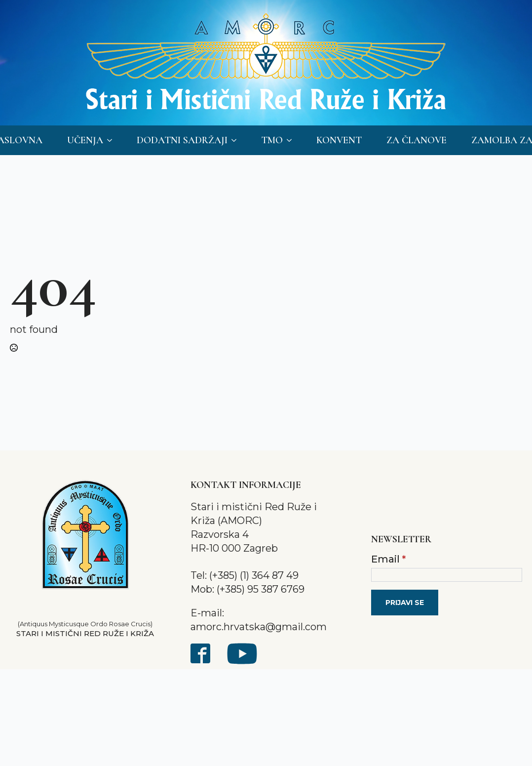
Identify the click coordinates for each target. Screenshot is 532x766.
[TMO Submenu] (292, 140)
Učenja (85, 140)
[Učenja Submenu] (113, 140)
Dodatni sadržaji (182, 140)
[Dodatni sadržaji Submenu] (237, 140)
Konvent (339, 140)
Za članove (417, 140)
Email (388, 559)
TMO (272, 140)
